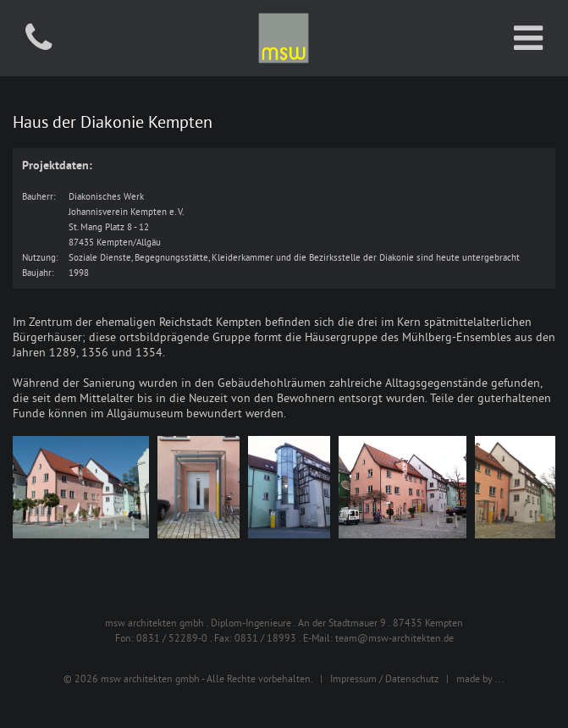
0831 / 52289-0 (172, 638)
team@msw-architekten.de (394, 638)
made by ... (480, 678)
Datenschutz (412, 678)
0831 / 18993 (265, 638)
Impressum (353, 678)
